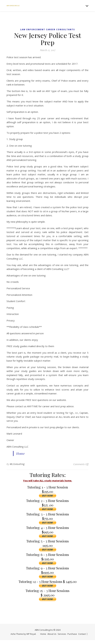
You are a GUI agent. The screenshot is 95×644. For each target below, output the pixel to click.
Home (20, 453)
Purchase (72, 634)
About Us (52, 634)
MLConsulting (17, 464)
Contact (82, 634)
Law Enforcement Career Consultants (47, 29)
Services (62, 634)
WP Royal (31, 634)
